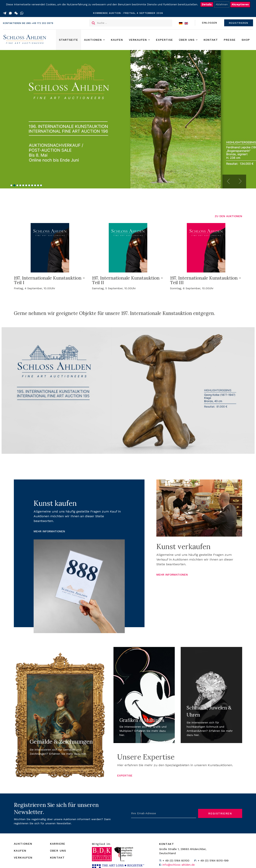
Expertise (164, 40)
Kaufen (117, 40)
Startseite (68, 40)
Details (207, 4)
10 (38, 185)
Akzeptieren (240, 4)
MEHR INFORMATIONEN (49, 531)
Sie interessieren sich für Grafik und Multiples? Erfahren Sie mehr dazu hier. (143, 731)
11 (41, 185)
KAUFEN (20, 851)
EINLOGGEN (210, 23)
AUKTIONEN (23, 844)
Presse (230, 40)
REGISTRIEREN (239, 23)
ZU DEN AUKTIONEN (228, 216)
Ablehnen (222, 4)
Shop (246, 40)
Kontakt (211, 40)
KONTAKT (57, 858)
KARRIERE (58, 844)
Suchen (93, 23)
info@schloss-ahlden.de (179, 865)
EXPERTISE (125, 775)
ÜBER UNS (58, 851)
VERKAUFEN (23, 858)
